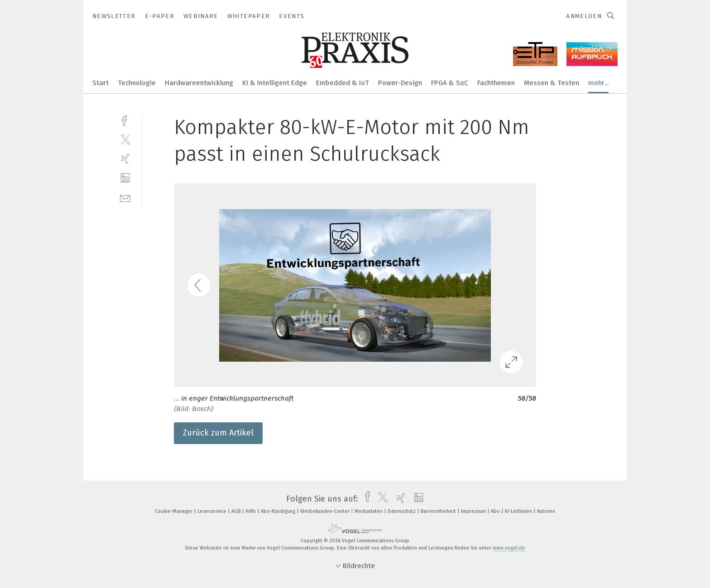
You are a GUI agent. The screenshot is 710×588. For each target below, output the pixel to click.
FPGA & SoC (450, 83)
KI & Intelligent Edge (275, 83)
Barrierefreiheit (439, 511)
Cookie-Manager (174, 511)
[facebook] (125, 120)
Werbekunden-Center (326, 511)
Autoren (546, 511)
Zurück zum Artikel (218, 433)
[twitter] (125, 139)
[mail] (125, 198)
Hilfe (251, 511)
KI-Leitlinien (519, 511)
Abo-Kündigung (279, 511)
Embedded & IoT (343, 83)
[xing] (125, 159)
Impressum (474, 511)
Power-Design (400, 83)
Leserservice (213, 511)
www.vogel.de (509, 548)
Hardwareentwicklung (199, 83)
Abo (496, 511)
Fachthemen (496, 83)
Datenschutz (402, 511)
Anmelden (584, 16)
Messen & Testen (552, 83)
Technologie (137, 83)
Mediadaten (369, 511)
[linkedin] (125, 178)
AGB (237, 511)
